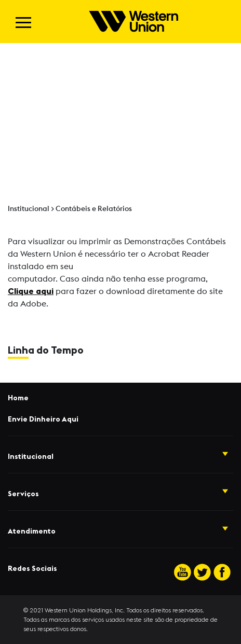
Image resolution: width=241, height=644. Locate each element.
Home (18, 398)
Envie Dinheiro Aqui (43, 419)
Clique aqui (31, 291)
